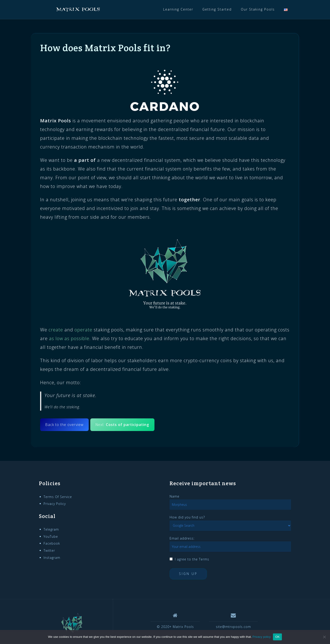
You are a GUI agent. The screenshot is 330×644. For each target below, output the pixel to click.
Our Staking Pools (258, 9)
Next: (122, 425)
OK (277, 637)
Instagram (52, 558)
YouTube (51, 536)
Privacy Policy (55, 504)
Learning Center (178, 9)
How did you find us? (187, 517)
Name (175, 496)
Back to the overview (64, 425)
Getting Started (217, 9)
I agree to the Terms (192, 559)
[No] (324, 637)
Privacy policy (262, 637)
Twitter (49, 550)
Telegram (51, 529)
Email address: (182, 538)
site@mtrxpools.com (233, 627)
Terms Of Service (58, 497)
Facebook (52, 543)
